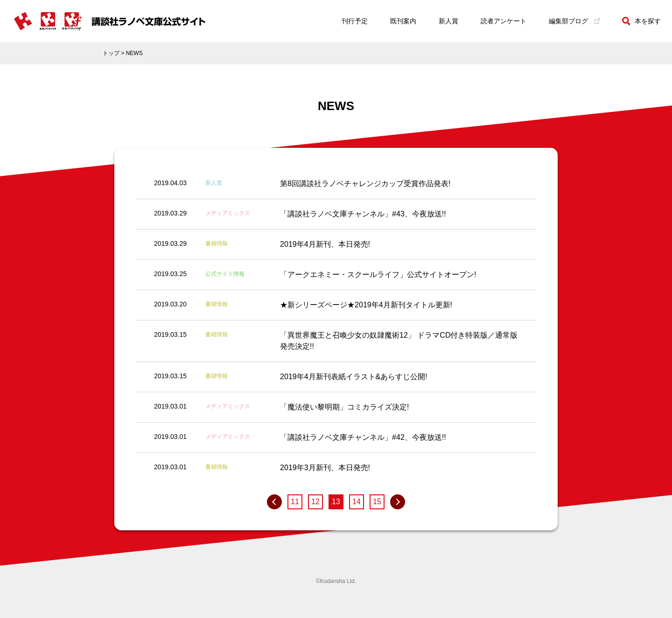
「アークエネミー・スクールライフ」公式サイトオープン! (378, 274)
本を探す (641, 21)
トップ (111, 53)
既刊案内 (403, 21)
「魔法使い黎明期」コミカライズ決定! (344, 407)
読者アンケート (504, 21)
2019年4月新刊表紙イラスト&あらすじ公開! (354, 377)
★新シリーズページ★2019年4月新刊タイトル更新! (366, 305)
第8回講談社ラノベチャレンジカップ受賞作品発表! (365, 184)
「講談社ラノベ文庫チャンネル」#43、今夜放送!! (363, 214)
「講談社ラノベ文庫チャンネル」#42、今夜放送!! (363, 437)
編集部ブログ (574, 21)
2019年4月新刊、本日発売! (325, 244)
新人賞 (448, 21)
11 (295, 502)
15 (377, 502)
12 (315, 502)
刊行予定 (355, 21)
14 (357, 502)
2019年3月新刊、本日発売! (325, 468)
